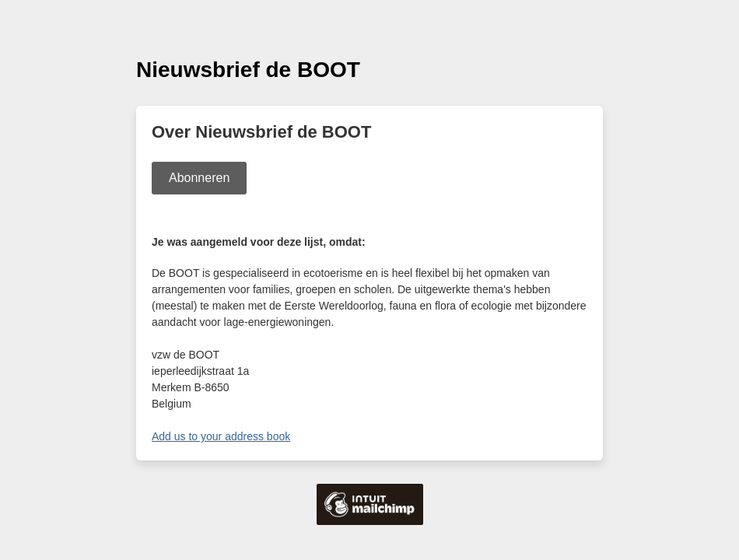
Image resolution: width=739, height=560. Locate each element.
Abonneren (199, 178)
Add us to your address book (221, 436)
